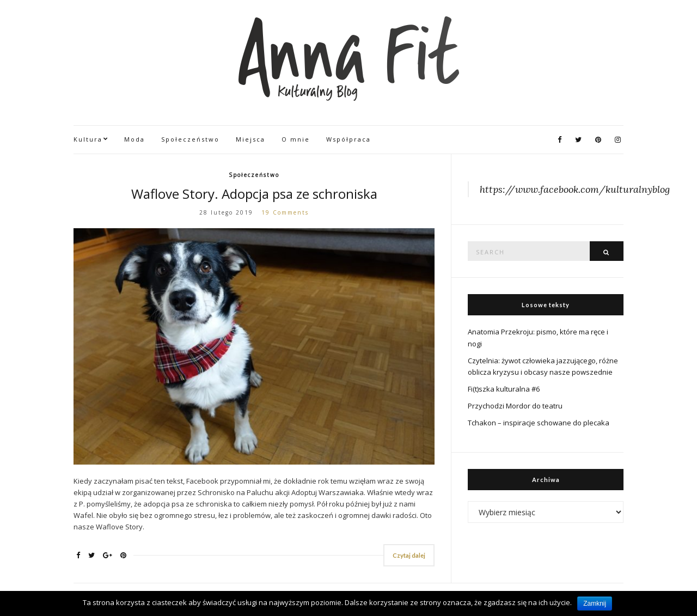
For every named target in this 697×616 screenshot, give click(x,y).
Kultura (88, 139)
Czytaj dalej (409, 555)
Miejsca (250, 139)
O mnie (296, 139)
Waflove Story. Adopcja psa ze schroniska (254, 194)
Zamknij (595, 603)
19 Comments (285, 212)
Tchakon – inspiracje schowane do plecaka (539, 423)
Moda (134, 139)
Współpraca (348, 139)
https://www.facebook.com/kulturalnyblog (575, 189)
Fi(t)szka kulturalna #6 (504, 389)
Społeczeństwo (190, 139)
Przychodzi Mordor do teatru (515, 406)
